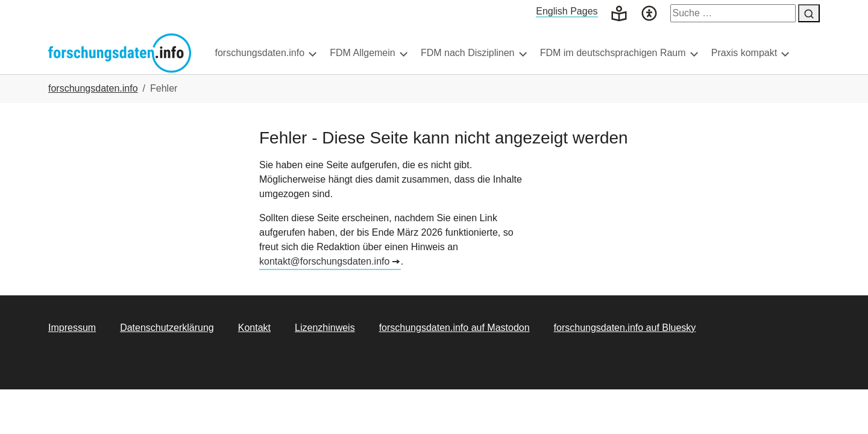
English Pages (567, 11)
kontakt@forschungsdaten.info (324, 285)
